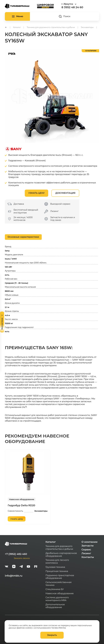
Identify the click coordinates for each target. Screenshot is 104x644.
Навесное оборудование (22, 499)
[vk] (6, 567)
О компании (90, 542)
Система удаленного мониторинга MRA (57, 599)
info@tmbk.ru (14, 576)
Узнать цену (36, 193)
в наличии (91, 51)
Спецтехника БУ (55, 589)
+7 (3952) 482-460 (16, 554)
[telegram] (21, 567)
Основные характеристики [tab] (23, 237)
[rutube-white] (36, 567)
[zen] (14, 567)
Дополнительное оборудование (55, 606)
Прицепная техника (57, 571)
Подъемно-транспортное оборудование (60, 577)
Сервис (86, 550)
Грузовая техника (55, 567)
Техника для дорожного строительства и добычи (59, 548)
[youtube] (28, 567)
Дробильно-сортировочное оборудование (61, 555)
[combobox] (76, 4)
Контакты (88, 557)
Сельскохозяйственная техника (58, 584)
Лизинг (86, 553)
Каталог (51, 542)
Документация (65, 193)
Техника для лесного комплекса (57, 561)
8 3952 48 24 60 (72, 7)
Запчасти (88, 546)
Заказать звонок (22, 558)
